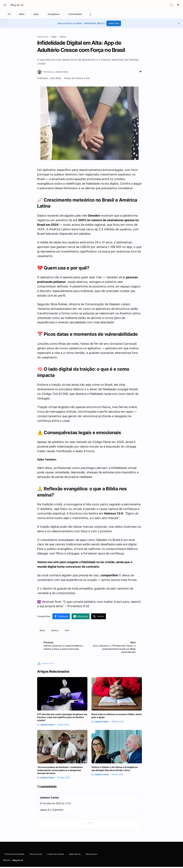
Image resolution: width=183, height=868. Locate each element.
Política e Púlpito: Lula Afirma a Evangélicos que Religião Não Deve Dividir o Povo (114, 774)
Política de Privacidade (16, 857)
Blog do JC (17, 5)
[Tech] (67, 631)
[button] (179, 23)
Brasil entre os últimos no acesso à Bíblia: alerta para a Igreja (114, 717)
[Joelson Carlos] (59, 72)
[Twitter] (99, 617)
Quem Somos (78, 857)
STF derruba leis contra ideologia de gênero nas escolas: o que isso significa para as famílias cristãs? (60, 719)
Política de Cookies (59, 857)
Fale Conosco (95, 857)
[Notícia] (55, 631)
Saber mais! (114, 23)
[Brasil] (42, 631)
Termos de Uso (38, 857)
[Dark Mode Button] (178, 5)
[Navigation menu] (7, 5)
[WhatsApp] (81, 617)
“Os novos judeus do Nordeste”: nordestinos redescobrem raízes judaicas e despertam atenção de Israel (62, 774)
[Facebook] (61, 617)
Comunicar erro (47, 664)
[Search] (172, 5)
